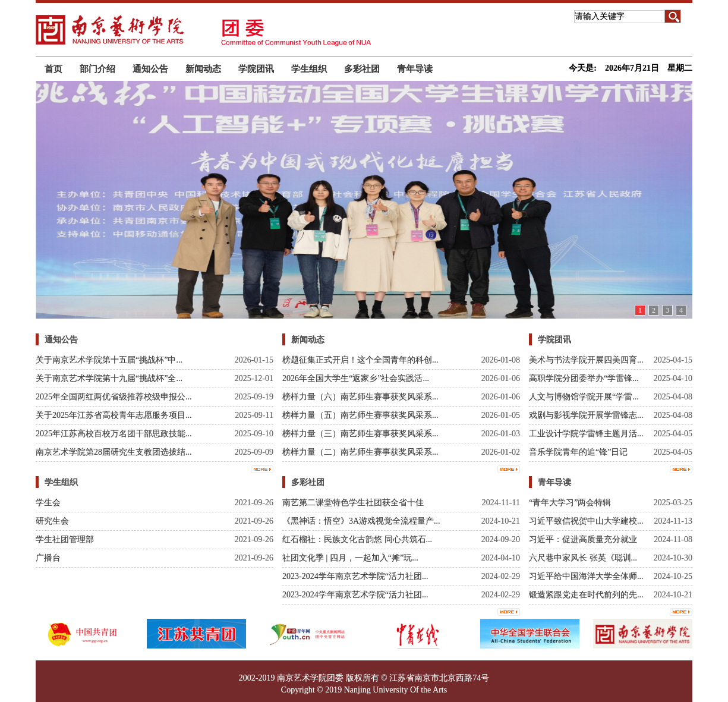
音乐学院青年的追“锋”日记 (578, 452)
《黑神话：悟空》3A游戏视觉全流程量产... (361, 521)
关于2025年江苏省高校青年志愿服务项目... (114, 415)
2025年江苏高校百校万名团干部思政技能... (114, 434)
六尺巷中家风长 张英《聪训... (583, 558)
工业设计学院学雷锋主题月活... (586, 434)
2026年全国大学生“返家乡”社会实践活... (356, 378)
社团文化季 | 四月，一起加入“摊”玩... (350, 558)
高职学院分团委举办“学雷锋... (584, 378)
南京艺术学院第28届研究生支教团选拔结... (114, 452)
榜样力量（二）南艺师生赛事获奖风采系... (360, 452)
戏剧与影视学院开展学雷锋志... (586, 415)
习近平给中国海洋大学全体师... (586, 576)
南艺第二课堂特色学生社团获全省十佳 (353, 503)
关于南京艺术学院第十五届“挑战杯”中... (109, 360)
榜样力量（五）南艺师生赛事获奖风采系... (360, 415)
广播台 (48, 558)
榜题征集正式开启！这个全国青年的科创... (360, 360)
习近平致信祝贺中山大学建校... (586, 521)
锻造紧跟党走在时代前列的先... (586, 595)
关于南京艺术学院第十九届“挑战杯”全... (109, 378)
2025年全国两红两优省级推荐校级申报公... (114, 397)
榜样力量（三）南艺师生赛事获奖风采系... (360, 434)
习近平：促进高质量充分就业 (583, 539)
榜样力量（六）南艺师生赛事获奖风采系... (360, 397)
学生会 (48, 503)
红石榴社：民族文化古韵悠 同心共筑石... (357, 539)
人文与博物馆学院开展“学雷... (584, 397)
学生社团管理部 (65, 539)
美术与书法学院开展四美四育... (586, 360)
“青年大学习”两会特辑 (570, 503)
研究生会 (52, 521)
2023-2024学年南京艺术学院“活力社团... (355, 576)
